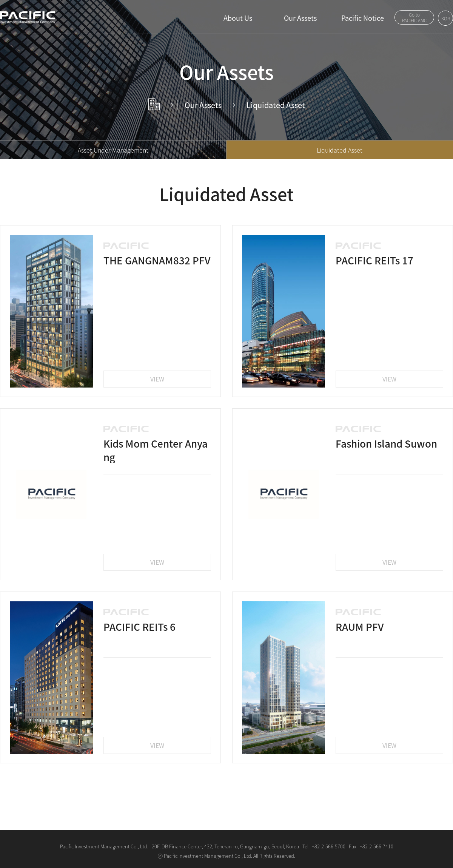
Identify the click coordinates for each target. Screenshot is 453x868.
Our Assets (300, 18)
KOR (446, 19)
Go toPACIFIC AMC (414, 18)
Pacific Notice (363, 18)
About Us (238, 18)
